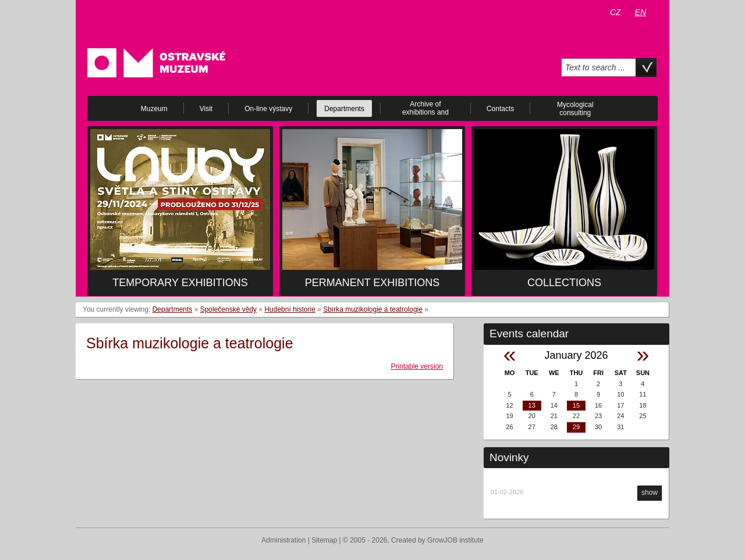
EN (641, 12)
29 (576, 427)
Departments (173, 309)
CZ (615, 12)
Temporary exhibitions (180, 283)
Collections (564, 283)
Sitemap (324, 540)
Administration (283, 540)
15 (576, 405)
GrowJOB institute (455, 540)
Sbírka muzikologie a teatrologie (373, 309)
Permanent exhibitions (372, 283)
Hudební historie (290, 309)
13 (532, 405)
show (650, 493)
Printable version (417, 366)
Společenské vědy (228, 309)
